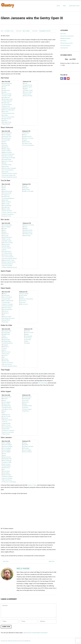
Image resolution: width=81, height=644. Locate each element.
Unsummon (23, 301)
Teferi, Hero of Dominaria (9, 482)
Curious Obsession (8, 310)
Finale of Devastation (8, 215)
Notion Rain (6, 167)
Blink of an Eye (7, 239)
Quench (5, 349)
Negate (26, 89)
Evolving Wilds (6, 85)
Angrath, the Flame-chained (10, 174)
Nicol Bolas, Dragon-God (9, 176)
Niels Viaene (26, 31)
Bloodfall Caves (7, 138)
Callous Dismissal (7, 238)
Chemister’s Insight (8, 255)
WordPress (28, 641)
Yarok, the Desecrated (8, 117)
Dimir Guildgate (7, 135)
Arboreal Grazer (7, 457)
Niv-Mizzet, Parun (7, 409)
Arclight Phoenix (7, 408)
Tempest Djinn (6, 303)
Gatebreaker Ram (7, 459)
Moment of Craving (8, 161)
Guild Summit (6, 468)
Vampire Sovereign (8, 156)
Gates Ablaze (6, 473)
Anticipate (5, 345)
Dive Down (5, 311)
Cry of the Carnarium (8, 170)
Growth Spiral (6, 471)
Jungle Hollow (6, 91)
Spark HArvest (6, 124)
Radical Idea (6, 361)
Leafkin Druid (6, 103)
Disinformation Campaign (9, 169)
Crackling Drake (7, 342)
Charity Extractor (28, 232)
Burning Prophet (27, 397)
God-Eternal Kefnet (8, 264)
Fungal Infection (7, 119)
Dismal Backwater (7, 84)
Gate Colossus (6, 464)
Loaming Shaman (7, 105)
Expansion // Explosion (9, 431)
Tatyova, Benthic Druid (9, 114)
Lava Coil (5, 356)
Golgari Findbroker (7, 101)
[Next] (78, 59)
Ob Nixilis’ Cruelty (7, 122)
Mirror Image (6, 204)
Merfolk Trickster (7, 308)
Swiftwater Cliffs (7, 137)
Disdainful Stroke (28, 230)
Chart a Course (7, 352)
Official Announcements (67, 43)
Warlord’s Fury (6, 415)
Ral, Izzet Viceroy (7, 365)
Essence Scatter (7, 248)
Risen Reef (6, 112)
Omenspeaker (29, 336)
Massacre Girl (6, 107)
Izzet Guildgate (7, 402)
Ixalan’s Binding (7, 466)
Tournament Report (45, 31)
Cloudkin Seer (6, 98)
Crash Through (7, 417)
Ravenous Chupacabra (9, 110)
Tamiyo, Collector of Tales (10, 213)
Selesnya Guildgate (8, 447)
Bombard (28, 331)
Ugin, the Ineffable (7, 266)
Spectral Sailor (7, 299)
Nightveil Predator (7, 153)
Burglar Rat (6, 147)
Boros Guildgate (7, 448)
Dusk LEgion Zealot (8, 100)
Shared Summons (7, 211)
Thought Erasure (7, 160)
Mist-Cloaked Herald (8, 301)
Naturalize (26, 188)
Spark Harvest (27, 94)
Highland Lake (6, 335)
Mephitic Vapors (28, 87)
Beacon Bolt (6, 354)
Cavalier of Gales (7, 463)
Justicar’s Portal (7, 216)
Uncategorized (64, 48)
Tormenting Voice (7, 427)
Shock (4, 350)
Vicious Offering (28, 96)
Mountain (5, 146)
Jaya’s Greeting (7, 475)
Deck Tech (63, 34)
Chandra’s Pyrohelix (28, 447)
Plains (4, 190)
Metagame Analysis (65, 39)
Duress (26, 84)
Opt (4, 315)
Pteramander (6, 296)
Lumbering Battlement (8, 199)
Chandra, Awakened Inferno (10, 366)
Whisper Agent (7, 149)
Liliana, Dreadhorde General (10, 177)
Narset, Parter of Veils (8, 261)
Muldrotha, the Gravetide (9, 108)
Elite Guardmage (7, 206)
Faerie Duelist (24, 296)
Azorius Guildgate (7, 445)
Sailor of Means (7, 151)
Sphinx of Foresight (8, 304)
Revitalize (28, 343)
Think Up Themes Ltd (13, 641)
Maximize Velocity (7, 420)
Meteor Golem (6, 209)
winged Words (6, 320)
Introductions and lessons (67, 36)
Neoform (5, 121)
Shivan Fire (26, 402)
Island (4, 89)
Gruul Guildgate (7, 450)
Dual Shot (26, 408)
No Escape (26, 448)
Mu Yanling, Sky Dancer (9, 319)
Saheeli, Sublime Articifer (9, 262)
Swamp (5, 92)
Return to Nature (28, 92)
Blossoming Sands (8, 192)
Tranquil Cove (6, 195)
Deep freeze (28, 338)
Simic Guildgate (7, 443)
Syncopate (6, 172)
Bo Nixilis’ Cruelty (28, 144)
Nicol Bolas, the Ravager (9, 158)
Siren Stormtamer (7, 297)
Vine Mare (5, 115)
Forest (4, 87)
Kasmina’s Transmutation (27, 299)
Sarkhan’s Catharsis (8, 477)
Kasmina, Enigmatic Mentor (10, 259)
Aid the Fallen (6, 246)
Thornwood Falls (7, 94)
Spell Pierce (26, 133)
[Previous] (62, 59)
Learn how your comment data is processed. (35, 633)
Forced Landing (27, 450)
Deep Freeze (26, 142)
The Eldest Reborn (7, 253)
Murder (5, 163)
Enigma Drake (6, 340)
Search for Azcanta (8, 363)
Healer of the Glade (28, 192)
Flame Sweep (6, 434)
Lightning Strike (7, 424)
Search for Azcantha (8, 432)
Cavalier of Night (7, 96)
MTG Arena (63, 41)
